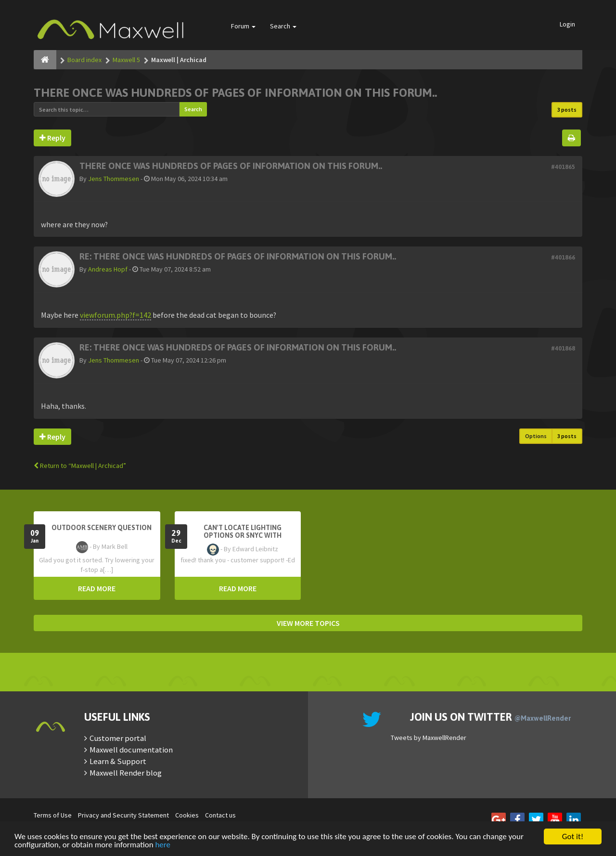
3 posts (567, 110)
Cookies (187, 815)
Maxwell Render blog (126, 773)
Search (283, 26)
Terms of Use (53, 815)
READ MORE (97, 588)
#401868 (563, 348)
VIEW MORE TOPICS (308, 623)
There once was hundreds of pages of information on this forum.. (235, 93)
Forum (243, 26)
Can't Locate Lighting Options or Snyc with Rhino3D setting (243, 535)
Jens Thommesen (114, 179)
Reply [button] (52, 138)
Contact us (220, 815)
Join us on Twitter (490, 717)
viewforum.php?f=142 (115, 315)
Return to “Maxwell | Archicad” (80, 466)
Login (567, 24)
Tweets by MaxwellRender (429, 738)
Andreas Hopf (108, 269)
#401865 (563, 167)
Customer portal (118, 738)
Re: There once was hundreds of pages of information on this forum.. (238, 256)
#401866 (563, 257)
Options (536, 436)
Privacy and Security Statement (123, 815)
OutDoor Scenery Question (102, 528)
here (163, 845)
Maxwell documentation (131, 750)
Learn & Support (118, 761)
